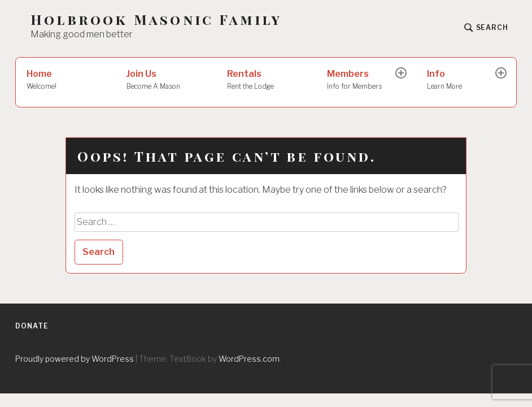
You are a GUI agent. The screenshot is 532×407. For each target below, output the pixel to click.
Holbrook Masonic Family (156, 20)
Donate (32, 326)
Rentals (266, 80)
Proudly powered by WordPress (75, 359)
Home (66, 80)
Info (462, 80)
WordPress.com (249, 359)
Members (362, 80)
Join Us (166, 80)
